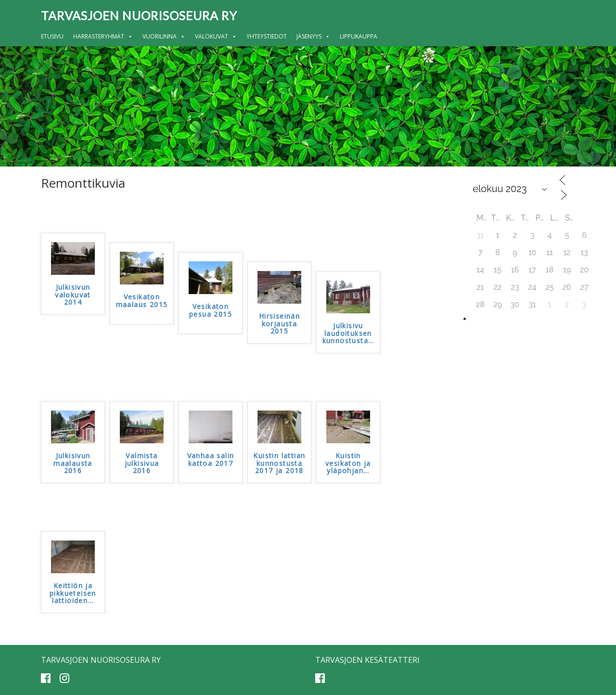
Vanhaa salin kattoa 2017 (211, 460)
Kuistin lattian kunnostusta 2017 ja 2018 (279, 463)
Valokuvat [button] (216, 36)
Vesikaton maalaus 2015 (142, 301)
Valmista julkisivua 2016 (142, 463)
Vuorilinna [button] (164, 36)
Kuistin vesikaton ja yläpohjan (348, 463)
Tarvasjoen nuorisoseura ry (139, 15)
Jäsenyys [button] (313, 36)
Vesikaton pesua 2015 (211, 310)
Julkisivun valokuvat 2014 (73, 295)
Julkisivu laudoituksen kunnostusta (348, 334)
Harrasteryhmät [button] (103, 36)
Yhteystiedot (267, 36)
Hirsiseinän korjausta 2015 (279, 324)
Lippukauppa (359, 36)
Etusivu (52, 36)
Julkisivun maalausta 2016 (73, 463)
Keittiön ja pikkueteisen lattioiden (73, 593)
